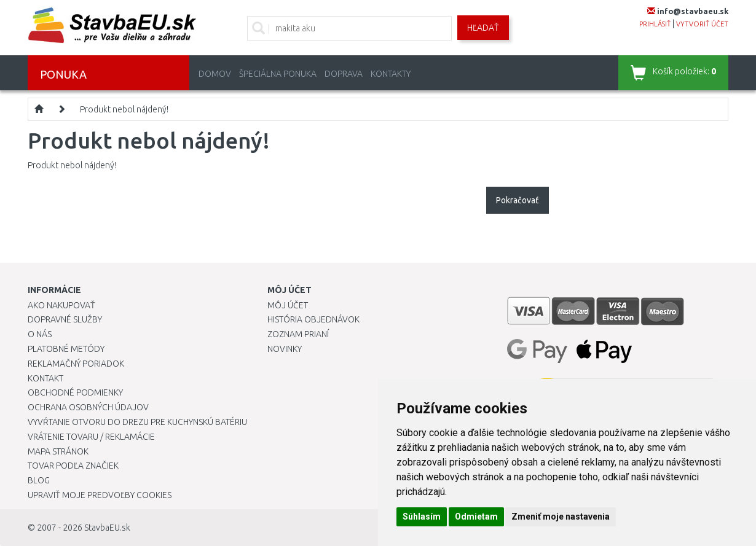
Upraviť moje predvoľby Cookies (100, 495)
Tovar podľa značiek (73, 466)
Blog (39, 480)
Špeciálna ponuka (278, 74)
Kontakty (391, 74)
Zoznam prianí (298, 334)
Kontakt (45, 378)
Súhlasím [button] (422, 517)
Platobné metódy (66, 349)
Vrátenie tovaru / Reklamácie (91, 437)
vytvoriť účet (702, 24)
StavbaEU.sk (107, 528)
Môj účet (288, 305)
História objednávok (313, 319)
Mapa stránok (58, 451)
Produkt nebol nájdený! (124, 109)
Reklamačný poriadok (76, 364)
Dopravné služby (65, 319)
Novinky (285, 349)
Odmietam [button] (476, 517)
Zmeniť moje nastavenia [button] (561, 517)
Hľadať (483, 28)
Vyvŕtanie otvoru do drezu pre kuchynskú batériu (137, 422)
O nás (40, 334)
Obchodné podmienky (75, 392)
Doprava (344, 74)
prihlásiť (655, 24)
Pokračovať (518, 200)
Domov (215, 74)
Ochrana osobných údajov (88, 407)
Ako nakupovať (61, 305)
